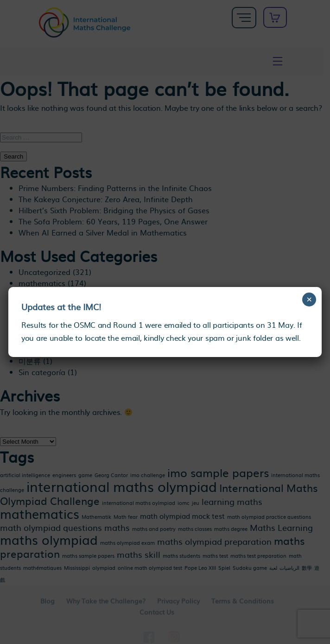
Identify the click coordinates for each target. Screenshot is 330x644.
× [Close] (309, 299)
